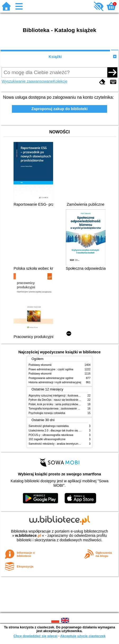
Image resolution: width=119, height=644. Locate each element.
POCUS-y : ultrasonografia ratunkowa (51, 435)
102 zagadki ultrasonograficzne (47, 439)
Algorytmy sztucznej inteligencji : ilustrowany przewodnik (62, 396)
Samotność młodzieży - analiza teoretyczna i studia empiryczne (66, 444)
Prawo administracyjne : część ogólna (51, 369)
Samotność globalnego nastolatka (49, 426)
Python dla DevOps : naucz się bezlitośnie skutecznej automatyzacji (69, 400)
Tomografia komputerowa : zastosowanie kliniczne (58, 409)
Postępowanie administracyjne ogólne (51, 378)
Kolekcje (60, 81)
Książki (55, 57)
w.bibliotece (28, 535)
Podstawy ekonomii (40, 365)
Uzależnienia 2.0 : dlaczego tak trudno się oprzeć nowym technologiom (70, 431)
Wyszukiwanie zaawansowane (27, 81)
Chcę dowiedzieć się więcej (35, 636)
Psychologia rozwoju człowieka (47, 413)
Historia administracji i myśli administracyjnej (55, 382)
